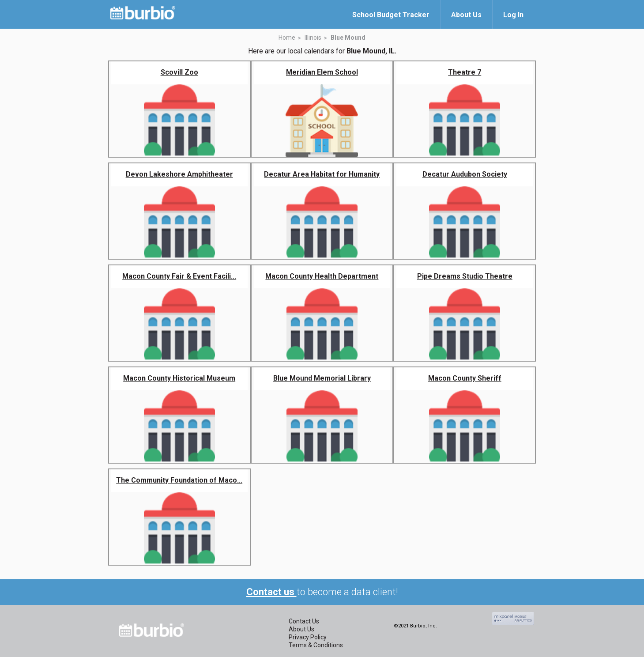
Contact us (271, 592)
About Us (301, 629)
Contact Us (304, 621)
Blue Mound (348, 38)
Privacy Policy (308, 637)
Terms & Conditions (316, 645)
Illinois (313, 38)
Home (287, 38)
